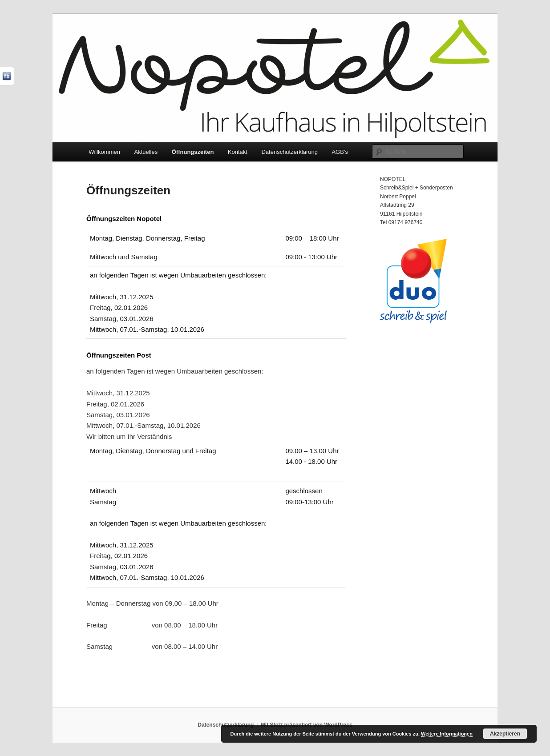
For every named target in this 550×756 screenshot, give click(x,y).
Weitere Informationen (447, 734)
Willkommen (104, 152)
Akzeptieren (505, 734)
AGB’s (340, 152)
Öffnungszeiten (193, 152)
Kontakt (238, 152)
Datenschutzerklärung (289, 152)
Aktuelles (146, 152)
